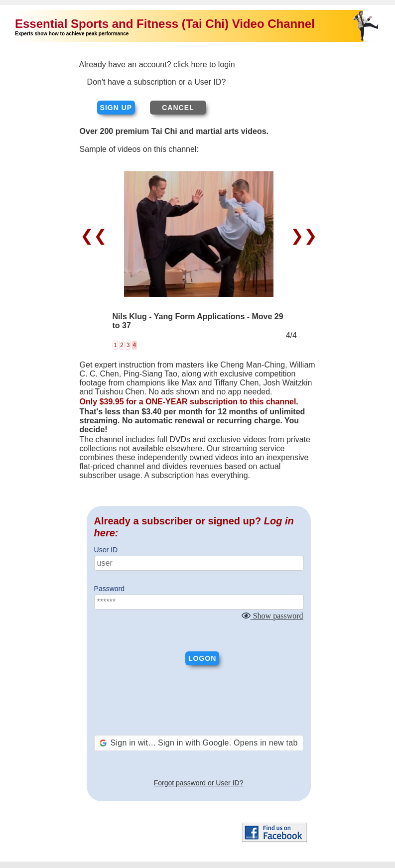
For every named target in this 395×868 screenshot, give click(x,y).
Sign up (116, 108)
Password (109, 589)
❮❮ (96, 236)
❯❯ (302, 236)
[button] (199, 743)
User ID (106, 550)
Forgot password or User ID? (199, 783)
